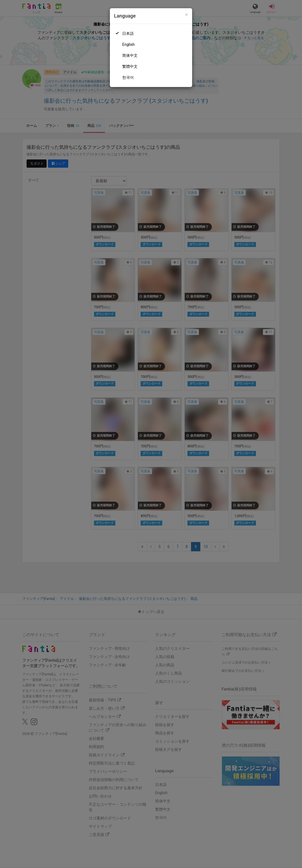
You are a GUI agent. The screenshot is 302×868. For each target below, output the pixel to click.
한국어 (128, 77)
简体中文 (130, 55)
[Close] (186, 15)
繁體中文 (130, 66)
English (128, 44)
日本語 (128, 33)
